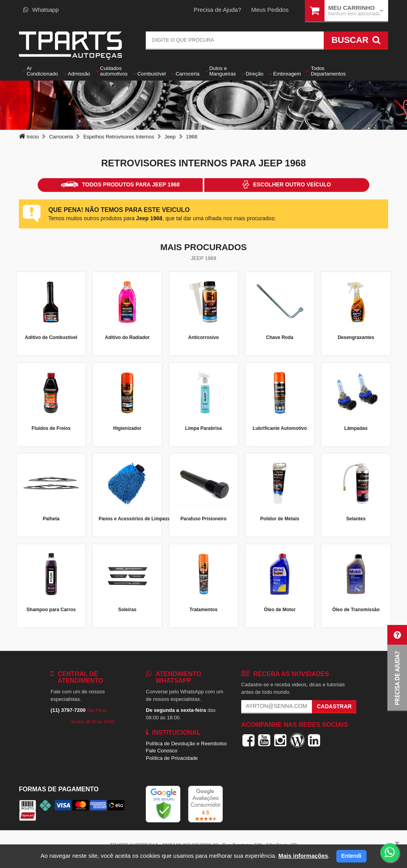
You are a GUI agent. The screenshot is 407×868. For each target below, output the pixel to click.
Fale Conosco (161, 751)
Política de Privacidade (172, 758)
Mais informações (303, 856)
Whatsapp (41, 10)
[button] (397, 668)
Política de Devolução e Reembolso (186, 744)
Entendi (351, 856)
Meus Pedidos (270, 10)
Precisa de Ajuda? (217, 10)
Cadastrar (334, 706)
